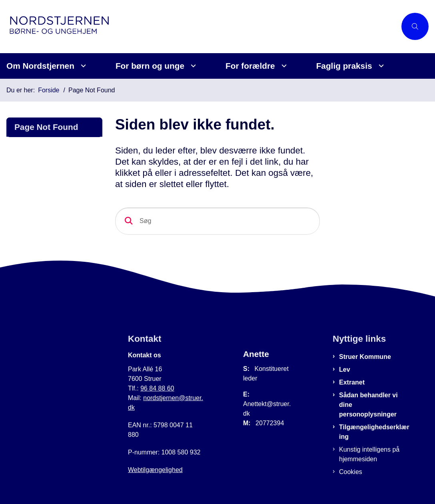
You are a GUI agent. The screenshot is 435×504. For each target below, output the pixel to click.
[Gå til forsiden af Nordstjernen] (198, 27)
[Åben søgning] (415, 26)
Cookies (351, 472)
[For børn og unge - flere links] (192, 66)
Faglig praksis (344, 66)
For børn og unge (150, 66)
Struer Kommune (365, 357)
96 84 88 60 (157, 388)
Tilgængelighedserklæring (374, 432)
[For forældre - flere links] (283, 66)
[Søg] (217, 221)
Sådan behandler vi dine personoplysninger (368, 405)
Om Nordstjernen (40, 66)
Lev (345, 370)
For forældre (250, 66)
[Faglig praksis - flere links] (380, 66)
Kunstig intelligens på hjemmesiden (369, 454)
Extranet (352, 382)
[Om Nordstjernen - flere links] (82, 66)
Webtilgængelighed (155, 470)
